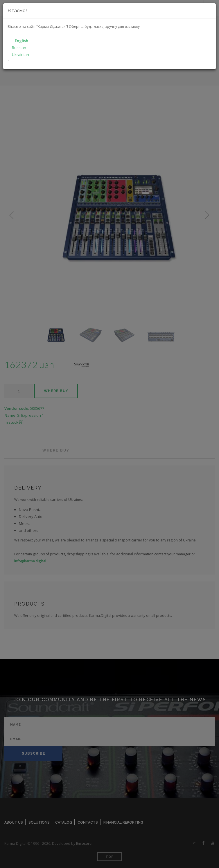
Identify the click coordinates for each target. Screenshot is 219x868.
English (21, 41)
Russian (19, 48)
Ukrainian (20, 55)
